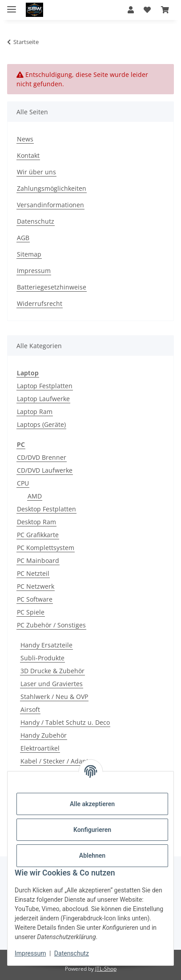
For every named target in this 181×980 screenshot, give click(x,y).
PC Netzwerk (36, 586)
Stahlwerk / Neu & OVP (54, 697)
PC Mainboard (38, 560)
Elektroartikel (40, 748)
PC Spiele (31, 612)
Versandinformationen (50, 205)
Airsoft (30, 709)
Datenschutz (72, 953)
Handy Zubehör (44, 735)
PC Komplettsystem (46, 548)
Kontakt (28, 155)
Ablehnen (92, 855)
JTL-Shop (106, 969)
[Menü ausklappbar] (12, 6)
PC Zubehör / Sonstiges (51, 625)
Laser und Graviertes (52, 684)
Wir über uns (36, 172)
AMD (35, 496)
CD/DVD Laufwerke (45, 470)
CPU (23, 483)
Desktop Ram (36, 522)
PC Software (35, 599)
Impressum (30, 953)
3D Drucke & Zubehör (52, 671)
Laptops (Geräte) (41, 424)
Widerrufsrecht (40, 303)
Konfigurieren (92, 830)
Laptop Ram (35, 412)
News (25, 139)
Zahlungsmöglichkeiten (52, 188)
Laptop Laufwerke (43, 399)
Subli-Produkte (42, 658)
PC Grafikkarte (38, 535)
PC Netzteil (33, 573)
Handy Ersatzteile (46, 645)
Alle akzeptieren (92, 804)
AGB (23, 238)
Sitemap (29, 254)
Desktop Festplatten (46, 509)
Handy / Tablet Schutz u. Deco (65, 722)
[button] (131, 10)
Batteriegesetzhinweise (52, 287)
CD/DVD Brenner (42, 457)
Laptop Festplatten (45, 386)
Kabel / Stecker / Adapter (58, 761)
